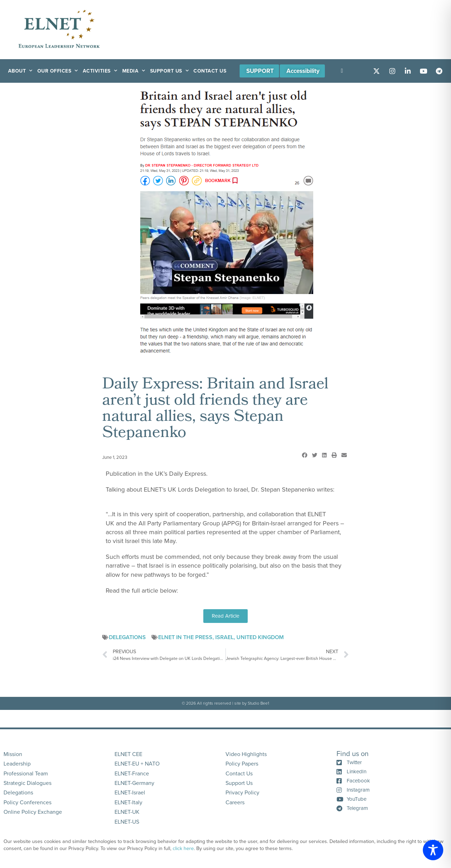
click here (183, 848)
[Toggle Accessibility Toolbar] (433, 850)
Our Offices (58, 71)
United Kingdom (260, 637)
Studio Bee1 (258, 703)
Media (134, 71)
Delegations (127, 637)
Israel (224, 637)
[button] (304, 455)
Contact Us (210, 71)
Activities (100, 71)
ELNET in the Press (185, 637)
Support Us (170, 71)
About (20, 71)
